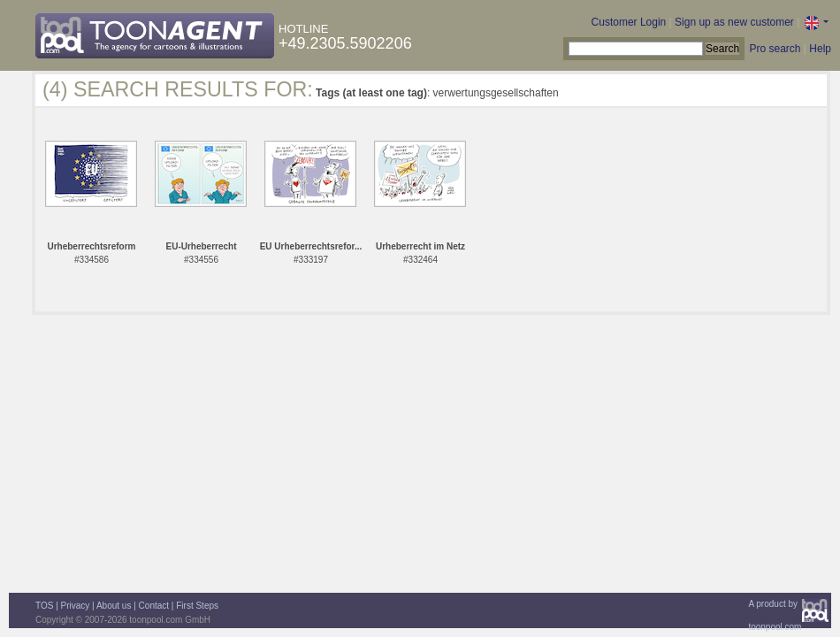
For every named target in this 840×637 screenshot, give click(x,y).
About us (114, 606)
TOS (44, 606)
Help (820, 49)
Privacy (76, 606)
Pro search (775, 49)
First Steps (197, 606)
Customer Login (629, 22)
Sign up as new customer (734, 22)
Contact (154, 606)
